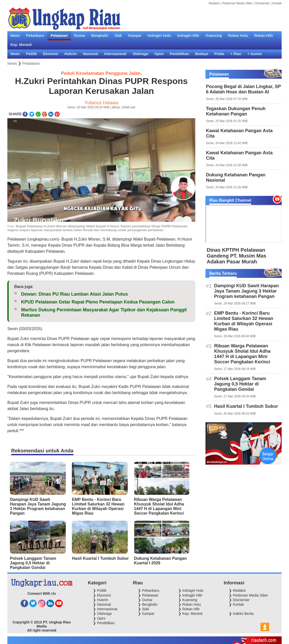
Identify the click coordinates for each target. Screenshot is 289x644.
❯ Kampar (146, 614)
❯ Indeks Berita (241, 614)
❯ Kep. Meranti (190, 614)
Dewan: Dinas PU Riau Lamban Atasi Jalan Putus (74, 294)
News (12, 63)
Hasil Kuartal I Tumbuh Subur (100, 558)
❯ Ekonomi (102, 595)
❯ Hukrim (101, 600)
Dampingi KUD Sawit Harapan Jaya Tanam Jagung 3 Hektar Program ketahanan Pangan (38, 506)
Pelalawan (31, 63)
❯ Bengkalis (148, 604)
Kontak (277, 3)
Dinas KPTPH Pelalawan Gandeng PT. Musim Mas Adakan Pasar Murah (236, 256)
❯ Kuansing (188, 600)
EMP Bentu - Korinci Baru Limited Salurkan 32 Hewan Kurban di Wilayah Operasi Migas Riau (98, 506)
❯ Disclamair (239, 600)
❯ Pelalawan (148, 595)
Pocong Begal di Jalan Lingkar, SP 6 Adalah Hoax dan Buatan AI (243, 89)
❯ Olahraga (102, 614)
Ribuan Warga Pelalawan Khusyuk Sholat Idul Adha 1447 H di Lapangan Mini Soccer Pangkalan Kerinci (159, 506)
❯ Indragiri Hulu (191, 590)
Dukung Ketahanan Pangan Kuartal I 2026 (160, 561)
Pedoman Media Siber (238, 3)
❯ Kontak (236, 604)
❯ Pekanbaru (149, 590)
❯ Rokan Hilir (189, 609)
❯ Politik (100, 590)
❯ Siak (143, 609)
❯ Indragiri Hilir (190, 595)
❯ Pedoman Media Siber (248, 595)
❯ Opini (99, 618)
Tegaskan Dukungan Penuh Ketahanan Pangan (236, 111)
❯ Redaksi (237, 590)
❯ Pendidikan (104, 623)
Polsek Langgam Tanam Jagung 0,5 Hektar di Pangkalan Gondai (33, 563)
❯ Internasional (105, 609)
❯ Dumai (145, 600)
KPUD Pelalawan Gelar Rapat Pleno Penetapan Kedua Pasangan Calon (98, 302)
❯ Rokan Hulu (190, 604)
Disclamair (262, 3)
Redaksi (214, 3)
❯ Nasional (102, 604)
